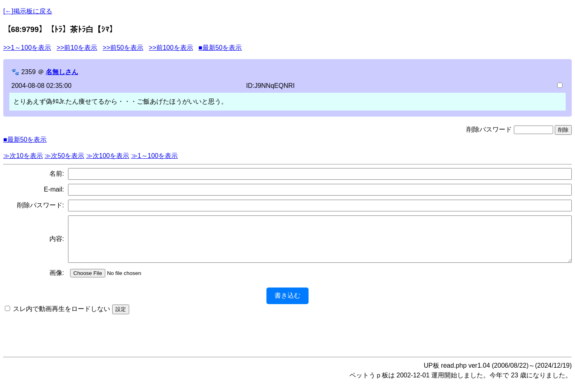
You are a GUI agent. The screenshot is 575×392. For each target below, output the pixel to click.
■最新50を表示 (220, 48)
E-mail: (54, 189)
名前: (57, 174)
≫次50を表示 (64, 156)
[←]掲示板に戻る (28, 11)
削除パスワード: (40, 205)
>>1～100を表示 (27, 48)
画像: (57, 281)
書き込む (287, 304)
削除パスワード (489, 129)
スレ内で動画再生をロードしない (62, 317)
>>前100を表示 (171, 48)
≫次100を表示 (108, 156)
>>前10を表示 (77, 48)
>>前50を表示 (123, 48)
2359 (28, 72)
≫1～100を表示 (155, 156)
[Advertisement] (287, 341)
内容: (57, 243)
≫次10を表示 (23, 156)
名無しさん (62, 72)
